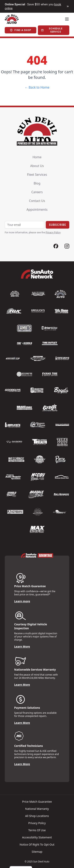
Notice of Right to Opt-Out (37, 844)
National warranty (37, 809)
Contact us (37, 201)
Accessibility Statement (37, 837)
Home (37, 157)
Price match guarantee (37, 802)
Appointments (37, 210)
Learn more (22, 601)
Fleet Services (37, 175)
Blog (37, 183)
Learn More (22, 646)
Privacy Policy (53, 233)
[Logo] (12, 19)
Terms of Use (37, 830)
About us (37, 166)
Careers (37, 192)
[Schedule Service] (54, 30)
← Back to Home (37, 87)
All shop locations (37, 816)
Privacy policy (37, 823)
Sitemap (37, 852)
